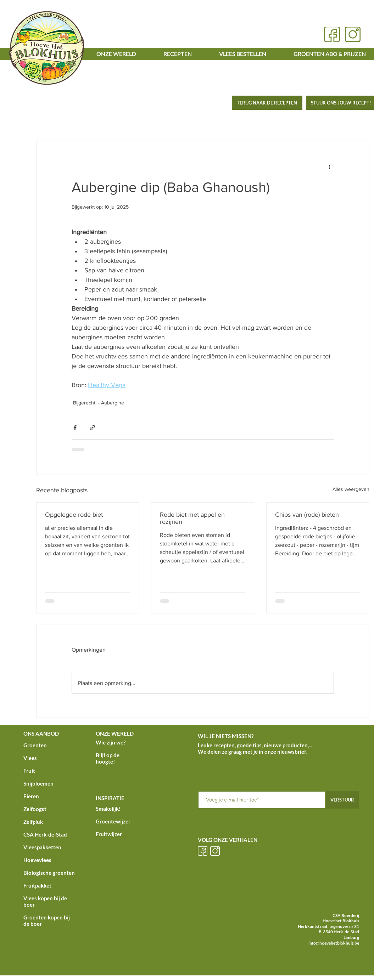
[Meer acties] (330, 166)
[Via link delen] (92, 428)
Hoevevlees (37, 860)
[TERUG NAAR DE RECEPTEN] (267, 103)
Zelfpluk (33, 822)
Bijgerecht (84, 403)
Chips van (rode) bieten (307, 515)
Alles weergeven (351, 489)
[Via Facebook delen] (75, 428)
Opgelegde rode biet (74, 515)
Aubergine (113, 403)
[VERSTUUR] (342, 800)
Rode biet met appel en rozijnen (192, 518)
